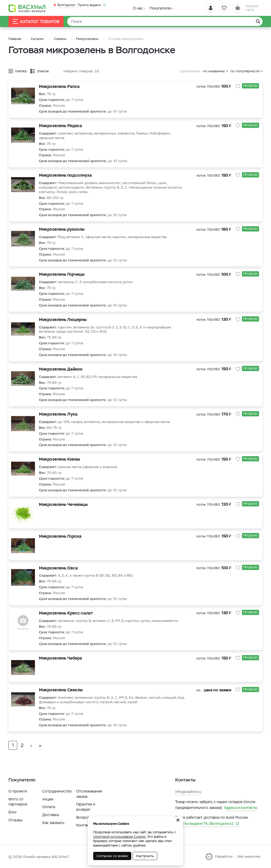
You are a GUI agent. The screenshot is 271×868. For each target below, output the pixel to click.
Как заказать (53, 823)
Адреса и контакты (241, 808)
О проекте (18, 791)
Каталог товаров (36, 22)
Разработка (224, 857)
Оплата (49, 807)
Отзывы (15, 820)
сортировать (190, 71)
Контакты (85, 825)
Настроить (145, 856)
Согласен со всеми (112, 856)
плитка (21, 71)
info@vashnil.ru (188, 792)
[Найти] (165, 21)
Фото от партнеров (18, 802)
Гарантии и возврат (86, 807)
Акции (48, 799)
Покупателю (160, 8)
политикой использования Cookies (119, 837)
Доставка (51, 815)
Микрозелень (87, 39)
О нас (138, 8)
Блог (13, 812)
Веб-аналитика (249, 857)
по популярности (245, 71)
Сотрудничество (57, 791)
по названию (214, 71)
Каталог (38, 39)
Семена (60, 39)
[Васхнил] (27, 8)
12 (92, 5)
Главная (15, 39)
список (43, 71)
